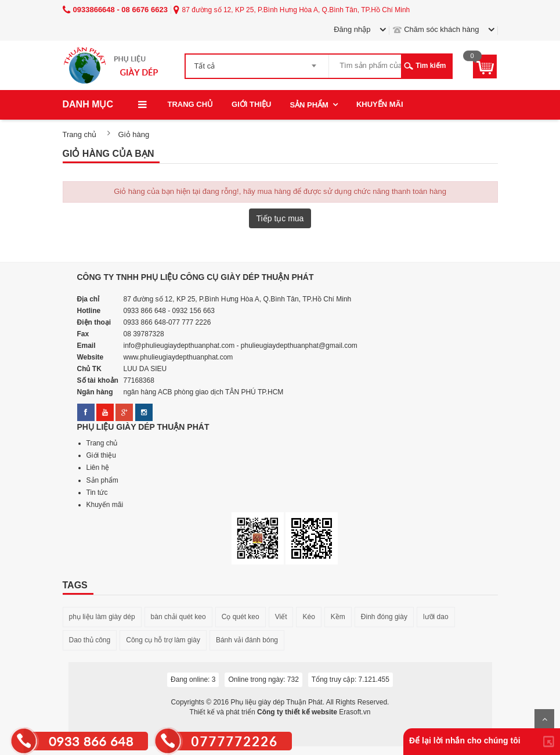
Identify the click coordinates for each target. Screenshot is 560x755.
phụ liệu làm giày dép (102, 617)
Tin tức (97, 492)
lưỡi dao (436, 617)
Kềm (338, 617)
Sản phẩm (309, 105)
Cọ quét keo (241, 617)
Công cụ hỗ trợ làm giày (163, 640)
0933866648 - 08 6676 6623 (115, 10)
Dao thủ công (90, 640)
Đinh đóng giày (384, 617)
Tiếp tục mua (280, 218)
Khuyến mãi (380, 104)
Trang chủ (191, 104)
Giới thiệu (251, 104)
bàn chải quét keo (178, 617)
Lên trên (544, 719)
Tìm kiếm (431, 66)
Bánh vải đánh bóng (247, 640)
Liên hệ (98, 468)
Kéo (308, 617)
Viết (281, 617)
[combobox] (257, 62)
